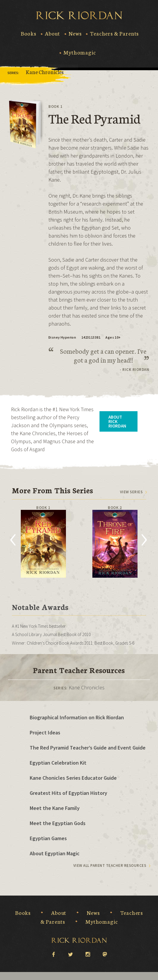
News (75, 33)
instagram (88, 954)
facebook (53, 954)
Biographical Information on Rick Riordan (77, 717)
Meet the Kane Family (55, 808)
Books (29, 33)
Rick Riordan (79, 15)
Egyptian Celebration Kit (58, 763)
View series (131, 492)
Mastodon (105, 955)
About (52, 33)
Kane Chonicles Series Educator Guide (73, 778)
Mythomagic (80, 52)
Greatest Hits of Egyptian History (68, 793)
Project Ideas (45, 732)
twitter (70, 954)
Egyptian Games (48, 838)
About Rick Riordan (117, 421)
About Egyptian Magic (55, 853)
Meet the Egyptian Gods (58, 823)
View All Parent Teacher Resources (110, 865)
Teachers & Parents (114, 33)
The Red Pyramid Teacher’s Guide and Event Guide (88, 748)
